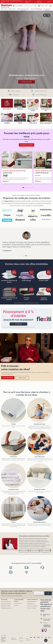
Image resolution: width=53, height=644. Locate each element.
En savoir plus (18, 324)
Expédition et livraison (6, 606)
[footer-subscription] (48, 593)
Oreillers (10, 9)
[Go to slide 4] (28, 188)
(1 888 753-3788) (47, 627)
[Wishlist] (46, 6)
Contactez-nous (31, 604)
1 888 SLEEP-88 (47, 625)
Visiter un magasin (46, 550)
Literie (14, 9)
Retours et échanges (6, 604)
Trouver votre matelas (47, 10)
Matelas (5, 9)
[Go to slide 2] (25, 188)
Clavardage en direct (46, 615)
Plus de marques (46, 219)
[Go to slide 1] (23, 188)
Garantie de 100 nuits (6, 602)
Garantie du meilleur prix (7, 608)
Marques (33, 9)
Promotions (39, 9)
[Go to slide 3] (26, 188)
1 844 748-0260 (46, 620)
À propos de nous (18, 603)
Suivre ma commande (32, 606)
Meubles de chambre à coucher (23, 10)
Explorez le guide (22, 378)
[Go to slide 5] (29, 188)
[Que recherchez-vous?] (36, 6)
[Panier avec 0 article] (50, 6)
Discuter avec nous (35, 550)
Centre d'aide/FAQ (32, 602)
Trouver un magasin (32, 608)
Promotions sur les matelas (27, 145)
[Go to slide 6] (30, 188)
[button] (45, 15)
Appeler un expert (24, 550)
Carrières (16, 605)
